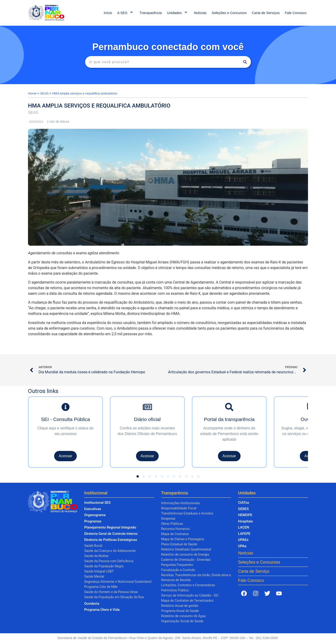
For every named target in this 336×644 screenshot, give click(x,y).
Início (108, 13)
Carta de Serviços (266, 13)
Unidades (178, 13)
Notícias (200, 13)
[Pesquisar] (245, 62)
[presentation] (35, 428)
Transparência (151, 13)
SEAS (44, 93)
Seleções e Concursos (229, 13)
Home (32, 93)
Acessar (66, 456)
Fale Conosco (296, 13)
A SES (126, 13)
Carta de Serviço (254, 571)
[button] (138, 476)
